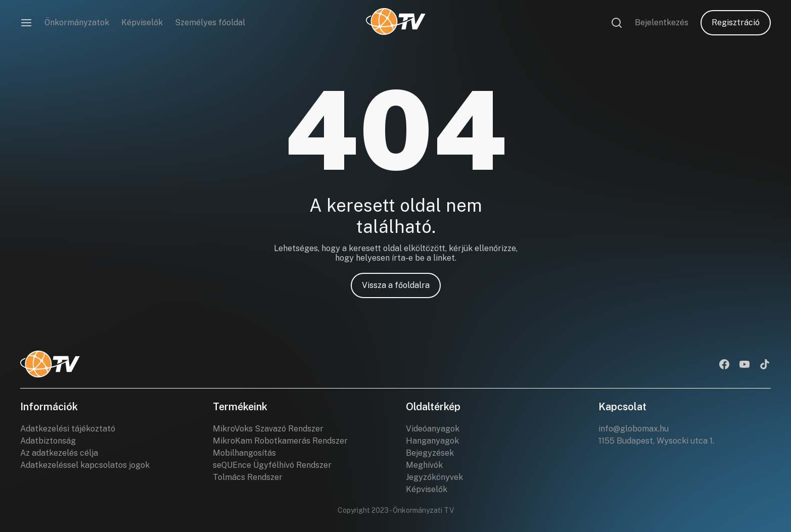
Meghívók (424, 465)
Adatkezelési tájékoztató (68, 429)
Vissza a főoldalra (396, 285)
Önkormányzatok (77, 22)
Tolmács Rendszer (248, 477)
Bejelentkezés (662, 22)
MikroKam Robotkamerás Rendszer (280, 441)
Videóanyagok (433, 429)
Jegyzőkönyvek (434, 477)
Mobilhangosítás (244, 453)
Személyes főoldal (210, 22)
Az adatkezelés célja (59, 453)
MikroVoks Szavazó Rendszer (268, 429)
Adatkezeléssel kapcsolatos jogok (85, 465)
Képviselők (142, 22)
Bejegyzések (430, 453)
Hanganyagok (432, 441)
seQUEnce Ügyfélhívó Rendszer (272, 465)
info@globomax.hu (634, 429)
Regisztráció (736, 22)
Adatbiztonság (48, 441)
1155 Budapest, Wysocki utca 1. (656, 441)
